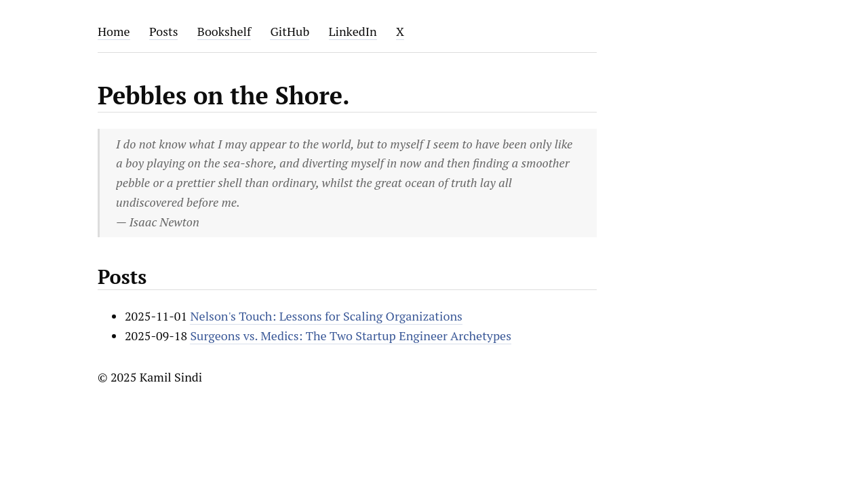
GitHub (290, 31)
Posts (163, 31)
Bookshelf (224, 31)
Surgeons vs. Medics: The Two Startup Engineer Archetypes (351, 335)
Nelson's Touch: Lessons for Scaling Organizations (326, 316)
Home (114, 31)
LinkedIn (353, 31)
